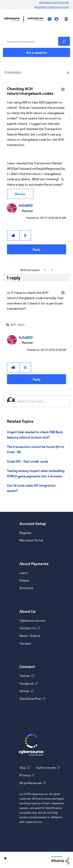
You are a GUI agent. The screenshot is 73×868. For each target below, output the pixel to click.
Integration (14, 72)
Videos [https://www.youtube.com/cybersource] (24, 580)
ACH (13, 325)
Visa (22, 768)
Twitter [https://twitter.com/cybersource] (25, 676)
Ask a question (37, 52)
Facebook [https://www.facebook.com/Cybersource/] (27, 683)
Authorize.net (46, 768)
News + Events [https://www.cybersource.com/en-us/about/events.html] (30, 636)
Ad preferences (31, 783)
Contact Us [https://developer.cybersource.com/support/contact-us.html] (28, 628)
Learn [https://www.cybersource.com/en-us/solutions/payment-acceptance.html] (24, 573)
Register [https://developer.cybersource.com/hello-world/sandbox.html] (26, 533)
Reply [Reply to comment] (37, 379)
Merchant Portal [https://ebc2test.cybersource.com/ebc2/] (31, 540)
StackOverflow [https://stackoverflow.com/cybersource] (30, 699)
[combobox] (36, 41)
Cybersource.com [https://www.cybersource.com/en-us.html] (32, 620)
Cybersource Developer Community (12, 19)
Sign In (57, 19)
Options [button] (68, 72)
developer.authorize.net (54, 2)
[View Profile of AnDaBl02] (27, 205)
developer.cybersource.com (52, 7)
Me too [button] (20, 194)
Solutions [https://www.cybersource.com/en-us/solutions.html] (26, 588)
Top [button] (5, 858)
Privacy (25, 775)
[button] (13, 235)
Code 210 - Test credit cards (28, 461)
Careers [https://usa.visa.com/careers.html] (25, 643)
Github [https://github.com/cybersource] (24, 691)
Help (51, 19)
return (21, 325)
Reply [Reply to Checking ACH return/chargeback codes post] (37, 249)
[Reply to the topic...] (42, 401)
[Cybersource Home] (31, 745)
